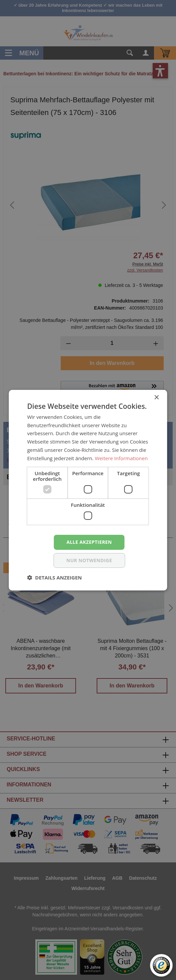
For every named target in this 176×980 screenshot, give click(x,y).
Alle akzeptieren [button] (89, 542)
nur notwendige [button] (89, 560)
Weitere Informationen (121, 458)
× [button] (156, 397)
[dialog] (88, 490)
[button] (54, 577)
